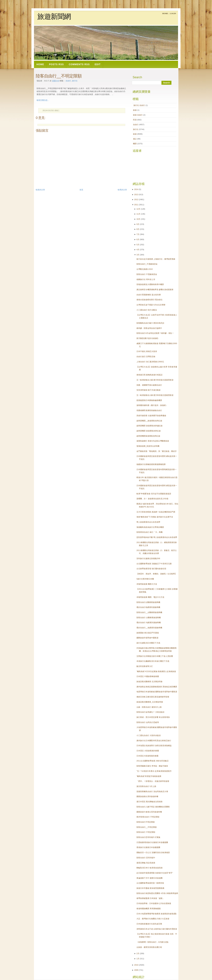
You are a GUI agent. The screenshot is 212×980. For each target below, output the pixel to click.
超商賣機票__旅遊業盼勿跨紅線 (149, 421)
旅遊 (135, 110)
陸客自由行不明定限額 (146, 822)
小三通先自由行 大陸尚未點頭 (149, 735)
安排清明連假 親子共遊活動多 (149, 390)
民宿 (135, 120)
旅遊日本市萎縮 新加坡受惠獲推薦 (150, 888)
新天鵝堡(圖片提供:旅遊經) (147, 338)
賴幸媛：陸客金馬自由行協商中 (149, 328)
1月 (138, 959)
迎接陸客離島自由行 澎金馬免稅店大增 (152, 791)
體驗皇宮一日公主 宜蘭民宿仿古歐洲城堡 (153, 852)
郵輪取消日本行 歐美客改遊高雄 (149, 868)
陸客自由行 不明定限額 (146, 832)
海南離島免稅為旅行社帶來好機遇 (150, 527)
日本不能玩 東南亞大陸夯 (147, 351)
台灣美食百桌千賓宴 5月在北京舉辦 (151, 305)
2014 (136, 189)
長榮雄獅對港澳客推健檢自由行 (149, 410)
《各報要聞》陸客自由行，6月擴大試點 (152, 942)
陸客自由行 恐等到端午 (146, 858)
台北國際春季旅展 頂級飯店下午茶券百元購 (154, 564)
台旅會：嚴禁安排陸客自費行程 (149, 947)
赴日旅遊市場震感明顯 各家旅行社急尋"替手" (155, 873)
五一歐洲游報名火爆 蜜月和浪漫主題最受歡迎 (155, 380)
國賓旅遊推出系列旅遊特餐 (147, 796)
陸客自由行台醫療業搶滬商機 (148, 602)
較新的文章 (40, 190)
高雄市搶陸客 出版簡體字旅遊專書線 (151, 416)
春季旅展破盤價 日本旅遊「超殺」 (150, 898)
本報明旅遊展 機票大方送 (147, 584)
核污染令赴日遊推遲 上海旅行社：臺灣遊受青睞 (156, 259)
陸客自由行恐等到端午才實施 (148, 837)
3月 (138, 255)
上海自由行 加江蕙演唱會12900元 (150, 362)
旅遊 (135, 134)
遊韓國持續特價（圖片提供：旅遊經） (152, 405)
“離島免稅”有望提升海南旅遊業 (149, 776)
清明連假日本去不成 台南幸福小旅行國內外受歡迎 (157, 929)
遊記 (135, 139)
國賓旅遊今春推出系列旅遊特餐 (149, 812)
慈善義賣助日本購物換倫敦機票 (149, 400)
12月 (138, 209)
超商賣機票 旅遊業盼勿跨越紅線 (149, 426)
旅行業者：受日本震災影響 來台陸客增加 (153, 717)
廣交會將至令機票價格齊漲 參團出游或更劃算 (155, 290)
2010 (136, 965)
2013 (136, 195)
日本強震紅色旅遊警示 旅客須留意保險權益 (154, 746)
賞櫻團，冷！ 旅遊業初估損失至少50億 (152, 499)
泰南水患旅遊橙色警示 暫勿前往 (149, 300)
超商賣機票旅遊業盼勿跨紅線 (148, 436)
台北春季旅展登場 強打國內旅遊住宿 (151, 569)
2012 (136, 199)
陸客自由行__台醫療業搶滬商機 (149, 612)
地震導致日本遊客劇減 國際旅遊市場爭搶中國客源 (157, 692)
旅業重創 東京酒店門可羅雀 (148, 633)
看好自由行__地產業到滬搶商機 (149, 628)
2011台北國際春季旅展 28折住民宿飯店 (153, 761)
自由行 (68, 81)
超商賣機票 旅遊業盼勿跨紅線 (149, 431)
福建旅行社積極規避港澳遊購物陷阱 (151, 464)
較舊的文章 (122, 190)
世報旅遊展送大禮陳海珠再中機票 (150, 284)
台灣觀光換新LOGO (145, 269)
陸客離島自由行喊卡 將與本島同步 (150, 323)
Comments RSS (79, 64)
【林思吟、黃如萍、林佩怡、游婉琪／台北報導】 (157, 574)
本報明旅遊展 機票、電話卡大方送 (150, 597)
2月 (138, 953)
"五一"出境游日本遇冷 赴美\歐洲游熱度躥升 (154, 771)
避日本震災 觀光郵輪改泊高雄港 (149, 802)
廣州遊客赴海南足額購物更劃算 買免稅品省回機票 (157, 687)
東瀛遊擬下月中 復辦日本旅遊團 (149, 878)
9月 (138, 224)
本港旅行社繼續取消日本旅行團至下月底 (153, 661)
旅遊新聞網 (54, 17)
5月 (138, 245)
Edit (98, 64)
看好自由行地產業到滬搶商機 (148, 607)
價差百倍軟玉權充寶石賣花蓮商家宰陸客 (153, 697)
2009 (136, 970)
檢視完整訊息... (43, 100)
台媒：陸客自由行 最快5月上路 (149, 707)
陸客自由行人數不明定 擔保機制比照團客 (153, 807)
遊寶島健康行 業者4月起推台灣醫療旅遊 (153, 441)
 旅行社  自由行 (139, 105)
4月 (138, 250)
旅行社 (75, 81)
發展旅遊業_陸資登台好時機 (148, 446)
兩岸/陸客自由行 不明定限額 (148, 817)
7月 (138, 234)
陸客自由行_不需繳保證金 (147, 264)
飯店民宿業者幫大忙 (145, 666)
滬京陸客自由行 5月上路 (146, 786)
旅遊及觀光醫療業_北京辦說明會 (150, 702)
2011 (136, 205)
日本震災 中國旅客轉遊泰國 (148, 676)
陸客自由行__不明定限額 (59, 76)
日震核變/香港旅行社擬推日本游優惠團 (152, 842)
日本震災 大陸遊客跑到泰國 (148, 751)
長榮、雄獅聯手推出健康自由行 (149, 385)
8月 (138, 229)
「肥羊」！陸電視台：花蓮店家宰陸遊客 (153, 781)
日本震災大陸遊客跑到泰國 (147, 756)
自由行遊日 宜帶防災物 (146, 357)
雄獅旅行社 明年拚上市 (146, 279)
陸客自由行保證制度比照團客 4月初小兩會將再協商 (157, 893)
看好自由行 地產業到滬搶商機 (149, 622)
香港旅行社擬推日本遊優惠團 (148, 847)
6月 (138, 239)
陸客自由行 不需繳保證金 (147, 274)
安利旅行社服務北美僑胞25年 (148, 558)
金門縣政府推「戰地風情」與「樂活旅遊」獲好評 (157, 451)
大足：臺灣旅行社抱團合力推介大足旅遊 (153, 919)
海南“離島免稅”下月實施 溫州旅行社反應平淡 (155, 517)
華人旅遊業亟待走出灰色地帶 (148, 522)
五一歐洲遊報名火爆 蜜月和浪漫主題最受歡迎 (155, 395)
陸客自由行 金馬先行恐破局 (148, 722)
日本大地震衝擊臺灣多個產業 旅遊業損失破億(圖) (157, 914)
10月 (138, 219)
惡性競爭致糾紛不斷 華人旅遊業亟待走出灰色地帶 (157, 537)
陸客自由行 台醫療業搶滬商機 (149, 618)
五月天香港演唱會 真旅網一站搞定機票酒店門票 (156, 512)
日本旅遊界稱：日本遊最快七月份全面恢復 (154, 903)
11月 (138, 214)
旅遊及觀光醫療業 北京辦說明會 (149, 682)
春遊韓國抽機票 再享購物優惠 (149, 909)
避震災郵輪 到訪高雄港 (146, 863)
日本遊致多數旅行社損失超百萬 (149, 924)
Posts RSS (56, 64)
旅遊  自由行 (138, 115)
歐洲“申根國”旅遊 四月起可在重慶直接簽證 (154, 494)
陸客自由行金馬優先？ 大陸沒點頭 (150, 712)
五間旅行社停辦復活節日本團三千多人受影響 (155, 656)
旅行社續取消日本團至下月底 (148, 643)
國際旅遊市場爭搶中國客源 (147, 638)
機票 (135, 144)
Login (173, 13)
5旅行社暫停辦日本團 (145, 579)
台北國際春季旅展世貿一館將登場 (150, 883)
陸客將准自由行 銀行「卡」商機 (149, 532)
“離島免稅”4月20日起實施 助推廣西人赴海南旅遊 (156, 671)
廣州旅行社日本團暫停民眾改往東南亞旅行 (154, 741)
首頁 (81, 190)
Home (165, 13)
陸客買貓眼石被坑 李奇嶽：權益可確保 (152, 766)
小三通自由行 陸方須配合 (147, 310)
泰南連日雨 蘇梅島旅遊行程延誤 (149, 375)
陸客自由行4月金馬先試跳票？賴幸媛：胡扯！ (155, 333)
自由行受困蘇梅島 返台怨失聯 (149, 295)
